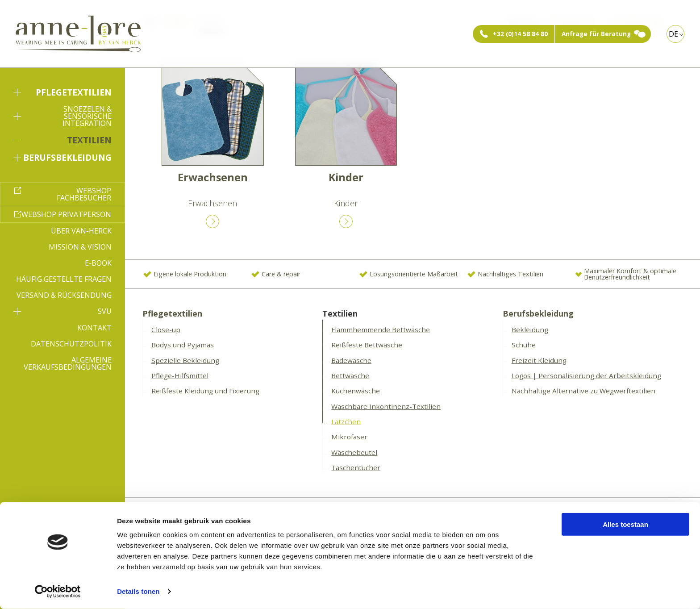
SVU (62, 311)
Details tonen (138, 591)
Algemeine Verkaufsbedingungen (68, 363)
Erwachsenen (213, 177)
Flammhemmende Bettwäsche (381, 330)
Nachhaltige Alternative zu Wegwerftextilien (583, 391)
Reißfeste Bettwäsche (367, 345)
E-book (98, 263)
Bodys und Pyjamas (183, 345)
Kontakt (94, 328)
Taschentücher (356, 467)
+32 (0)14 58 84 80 (520, 34)
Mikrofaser (349, 437)
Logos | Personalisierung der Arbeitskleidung (586, 375)
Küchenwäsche (356, 391)
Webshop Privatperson (66, 214)
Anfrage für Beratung (596, 34)
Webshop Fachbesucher (84, 194)
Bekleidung (530, 330)
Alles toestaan (625, 524)
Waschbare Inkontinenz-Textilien (386, 406)
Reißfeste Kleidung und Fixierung (205, 391)
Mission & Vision (80, 247)
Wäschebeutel (354, 452)
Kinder (346, 177)
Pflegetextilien (62, 92)
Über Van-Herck (81, 231)
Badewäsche (351, 360)
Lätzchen (346, 421)
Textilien (62, 140)
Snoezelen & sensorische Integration (62, 116)
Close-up (166, 330)
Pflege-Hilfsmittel (180, 375)
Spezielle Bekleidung (185, 360)
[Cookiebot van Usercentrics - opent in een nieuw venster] (58, 592)
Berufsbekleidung (62, 157)
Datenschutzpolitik (71, 344)
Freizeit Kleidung (539, 360)
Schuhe (524, 345)
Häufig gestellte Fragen (64, 279)
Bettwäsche (350, 375)
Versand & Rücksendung (64, 295)
